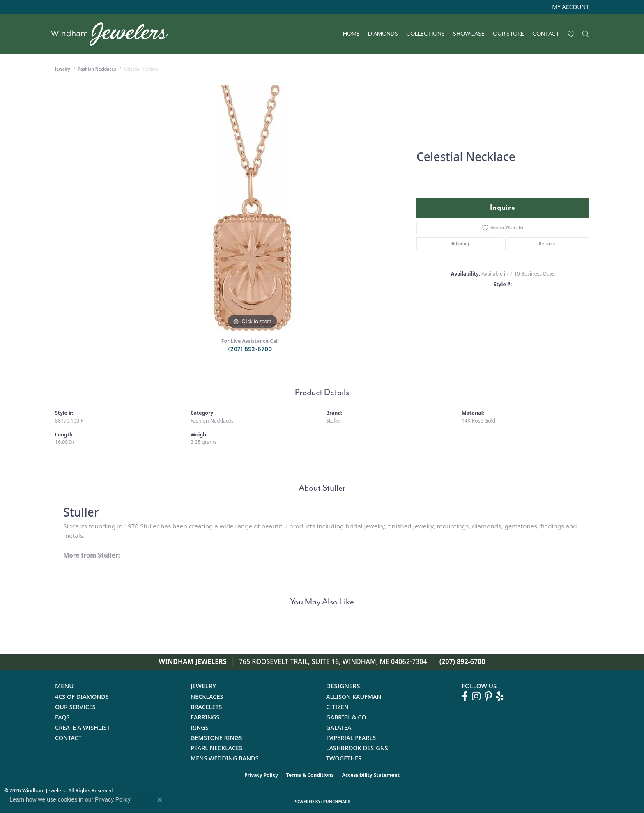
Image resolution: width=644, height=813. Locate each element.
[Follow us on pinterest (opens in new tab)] (488, 696)
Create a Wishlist (83, 727)
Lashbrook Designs (357, 748)
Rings (200, 727)
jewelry (63, 69)
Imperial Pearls (351, 738)
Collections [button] (425, 34)
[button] (570, 7)
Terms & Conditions (310, 775)
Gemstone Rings (216, 738)
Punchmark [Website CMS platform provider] (337, 802)
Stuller (334, 421)
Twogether (344, 758)
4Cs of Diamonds (82, 697)
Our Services (75, 707)
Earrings (205, 717)
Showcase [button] (469, 34)
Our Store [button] (508, 34)
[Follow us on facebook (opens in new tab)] (465, 696)
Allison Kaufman (354, 697)
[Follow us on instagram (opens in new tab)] (476, 696)
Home (351, 34)
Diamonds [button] (383, 34)
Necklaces (207, 697)
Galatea (339, 727)
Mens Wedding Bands (225, 758)
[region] (252, 208)
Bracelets (206, 707)
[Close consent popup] (160, 800)
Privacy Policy (261, 775)
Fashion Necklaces (97, 69)
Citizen (337, 707)
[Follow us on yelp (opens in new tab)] (500, 696)
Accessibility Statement (371, 775)
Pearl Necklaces (216, 748)
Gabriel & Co (346, 717)
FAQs (62, 717)
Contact (546, 34)
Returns (547, 244)
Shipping (460, 244)
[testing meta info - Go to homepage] (114, 34)
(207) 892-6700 (250, 349)
